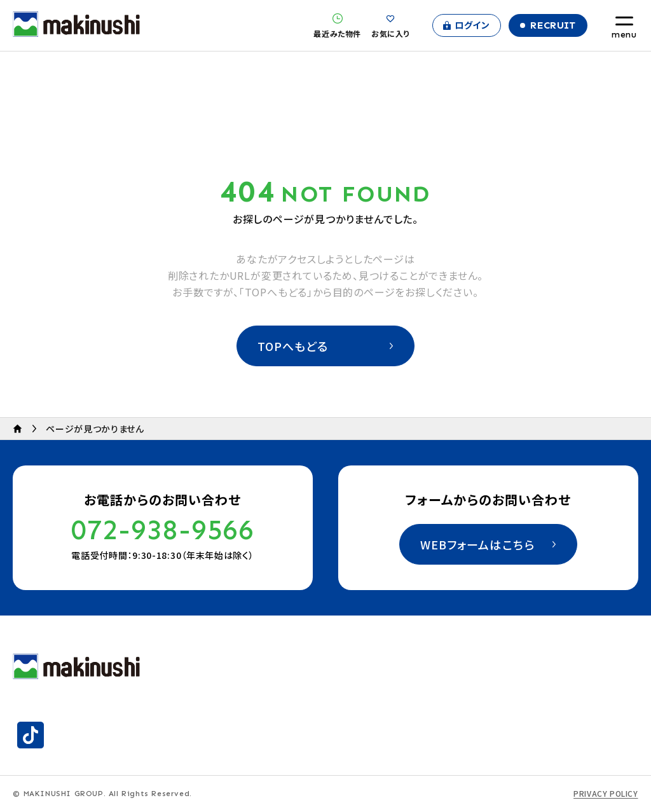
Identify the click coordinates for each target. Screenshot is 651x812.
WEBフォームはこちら (477, 544)
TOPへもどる (293, 346)
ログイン (472, 25)
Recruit (553, 25)
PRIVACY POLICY (606, 794)
